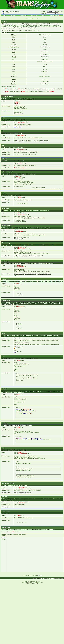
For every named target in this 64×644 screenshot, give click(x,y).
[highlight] (14, 45)
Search (43, 15)
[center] (17, 47)
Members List (23, 15)
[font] (14, 42)
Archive (58, 578)
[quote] (14, 74)
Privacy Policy (35, 578)
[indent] (14, 49)
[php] (14, 69)
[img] (14, 64)
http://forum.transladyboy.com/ (22, 238)
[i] (14, 35)
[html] (14, 72)
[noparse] (14, 76)
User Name (44, 11)
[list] (14, 62)
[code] (14, 67)
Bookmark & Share (55, 15)
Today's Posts (34, 15)
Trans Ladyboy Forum (8, 12)
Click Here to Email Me (20, 222)
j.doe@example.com (19, 220)
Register (5, 15)
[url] (14, 54)
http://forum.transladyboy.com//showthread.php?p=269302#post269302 (32, 274)
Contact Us (42, 578)
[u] (15, 35)
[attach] (14, 79)
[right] (13, 47)
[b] (12, 35)
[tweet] (14, 81)
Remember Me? (59, 12)
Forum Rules (16, 12)
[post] (14, 59)
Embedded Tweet (22, 522)
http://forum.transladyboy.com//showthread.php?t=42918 (29, 256)
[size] (14, 40)
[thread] (14, 57)
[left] (10, 47)
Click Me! (16, 257)
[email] (14, 52)
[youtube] (14, 84)
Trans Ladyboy (35, 583)
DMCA (62, 578)
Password (44, 13)
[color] (14, 37)
